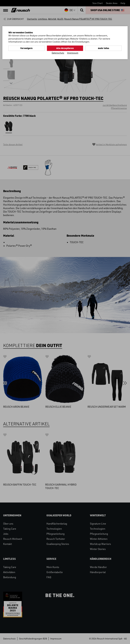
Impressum (73, 53)
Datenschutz (58, 53)
